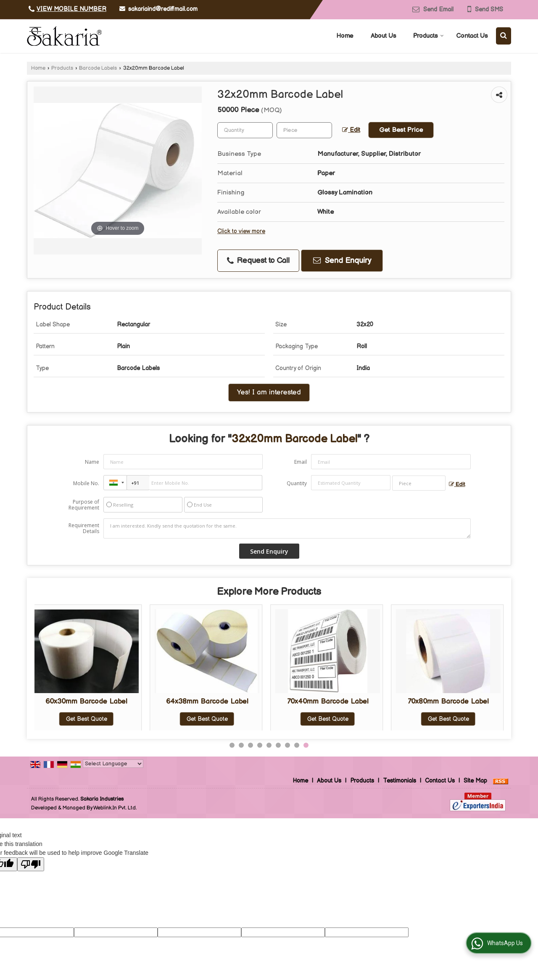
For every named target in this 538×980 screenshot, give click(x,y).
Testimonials (400, 781)
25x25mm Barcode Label (91, 702)
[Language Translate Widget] (113, 764)
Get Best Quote (92, 719)
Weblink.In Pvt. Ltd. (115, 808)
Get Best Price (401, 130)
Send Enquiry (342, 261)
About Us (383, 36)
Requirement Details (84, 528)
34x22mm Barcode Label (212, 702)
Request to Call (258, 261)
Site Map (475, 781)
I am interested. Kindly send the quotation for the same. (287, 528)
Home (345, 36)
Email (301, 462)
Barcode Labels (98, 68)
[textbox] (304, 130)
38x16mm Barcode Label (453, 702)
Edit (351, 130)
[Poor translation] (31, 864)
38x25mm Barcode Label (333, 702)
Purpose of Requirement (84, 505)
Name (92, 462)
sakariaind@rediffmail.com (163, 9)
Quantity (297, 483)
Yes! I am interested (269, 392)
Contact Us (472, 36)
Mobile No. (86, 483)
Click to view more (241, 231)
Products (429, 36)
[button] (71, 9)
